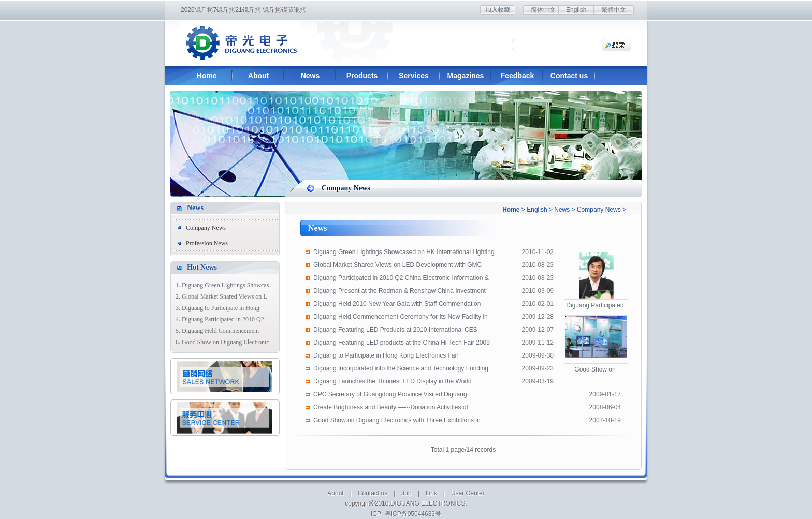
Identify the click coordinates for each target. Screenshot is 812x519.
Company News (599, 210)
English (576, 10)
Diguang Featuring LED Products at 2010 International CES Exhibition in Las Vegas (395, 331)
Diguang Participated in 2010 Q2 (223, 319)
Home (207, 76)
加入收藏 (498, 10)
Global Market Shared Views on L (224, 296)
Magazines (466, 76)
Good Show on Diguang (595, 370)
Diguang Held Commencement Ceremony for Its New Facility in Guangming (401, 318)
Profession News (207, 243)
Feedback (518, 76)
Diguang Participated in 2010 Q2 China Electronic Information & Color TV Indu (401, 279)
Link (431, 493)
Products (362, 76)
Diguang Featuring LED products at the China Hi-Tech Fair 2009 (402, 343)
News (310, 76)
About (258, 76)
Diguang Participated (595, 305)
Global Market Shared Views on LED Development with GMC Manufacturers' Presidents (397, 266)
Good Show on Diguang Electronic (226, 342)
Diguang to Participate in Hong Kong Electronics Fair (386, 355)
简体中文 (543, 10)
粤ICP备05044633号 (413, 514)
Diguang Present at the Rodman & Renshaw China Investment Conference (400, 292)
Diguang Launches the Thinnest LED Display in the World (393, 381)
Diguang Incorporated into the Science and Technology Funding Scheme (401, 370)
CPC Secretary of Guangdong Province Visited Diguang (390, 394)
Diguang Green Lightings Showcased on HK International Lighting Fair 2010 (404, 254)
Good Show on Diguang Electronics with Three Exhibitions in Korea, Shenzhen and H (397, 422)
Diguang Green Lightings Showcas (225, 285)
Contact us (569, 76)
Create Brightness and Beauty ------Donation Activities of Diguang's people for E (391, 409)
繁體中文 (614, 10)
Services (414, 76)
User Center (468, 493)
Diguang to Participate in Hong (221, 308)
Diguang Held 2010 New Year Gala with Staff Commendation (397, 304)
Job (406, 493)
